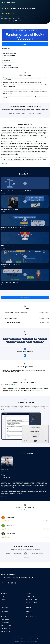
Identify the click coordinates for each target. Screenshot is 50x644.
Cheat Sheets (5, 617)
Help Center (29, 614)
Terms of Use (21, 639)
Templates (4, 611)
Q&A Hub (29, 611)
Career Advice (6, 631)
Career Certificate (31, 599)
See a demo (25, 297)
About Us (4, 594)
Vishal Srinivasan (10, 518)
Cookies (37, 639)
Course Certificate (31, 602)
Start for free (25, 44)
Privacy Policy (30, 639)
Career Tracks (30, 596)
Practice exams (6, 625)
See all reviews (25, 510)
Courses (28, 594)
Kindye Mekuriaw (10, 534)
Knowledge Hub (6, 628)
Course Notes (5, 614)
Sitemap (13, 639)
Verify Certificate (31, 617)
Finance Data (5, 620)
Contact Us (5, 596)
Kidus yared (9, 526)
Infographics (5, 623)
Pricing (3, 599)
